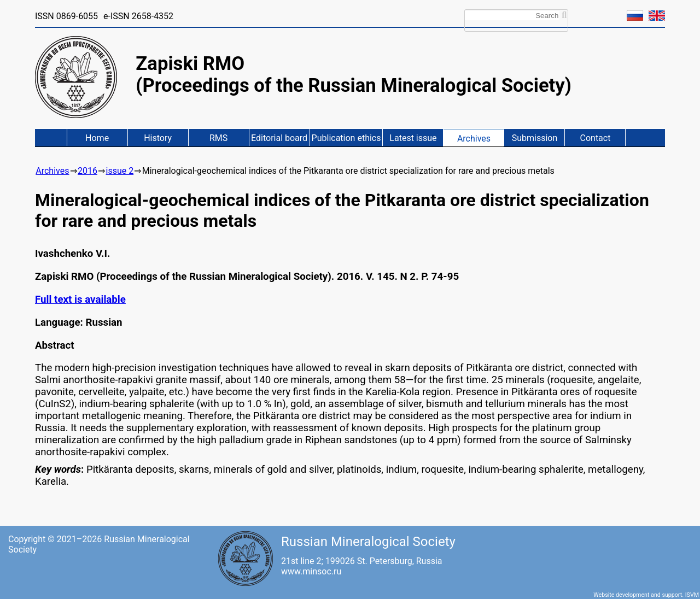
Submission (535, 138)
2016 (87, 171)
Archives (474, 139)
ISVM (692, 595)
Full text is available (80, 299)
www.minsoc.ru (311, 571)
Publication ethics (346, 138)
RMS (218, 138)
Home (97, 138)
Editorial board (279, 138)
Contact (596, 138)
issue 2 (119, 171)
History (158, 138)
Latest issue (413, 138)
